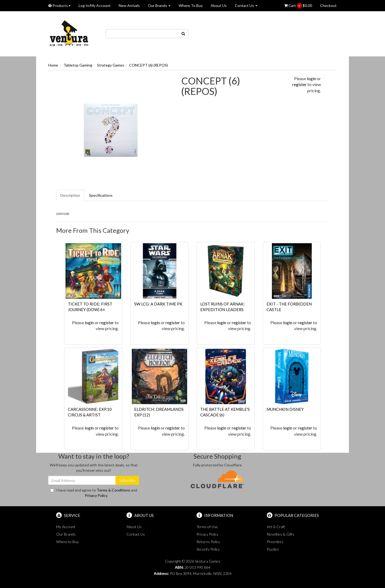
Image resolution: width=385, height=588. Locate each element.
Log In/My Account (95, 5)
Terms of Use (207, 527)
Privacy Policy (96, 495)
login (311, 78)
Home (53, 65)
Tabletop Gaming (78, 65)
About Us (219, 5)
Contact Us (246, 5)
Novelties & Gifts (281, 534)
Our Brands (159, 5)
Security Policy (208, 549)
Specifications (101, 195)
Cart (298, 6)
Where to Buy (68, 542)
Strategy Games (111, 65)
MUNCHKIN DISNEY (285, 409)
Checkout (328, 5)
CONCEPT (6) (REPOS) (149, 65)
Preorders (275, 542)
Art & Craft (276, 527)
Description (70, 195)
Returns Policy (208, 542)
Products (59, 5)
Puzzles (273, 549)
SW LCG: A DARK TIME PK (158, 304)
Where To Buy (191, 5)
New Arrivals (129, 5)
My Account (66, 527)
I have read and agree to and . (94, 493)
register (299, 84)
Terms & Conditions (113, 490)
